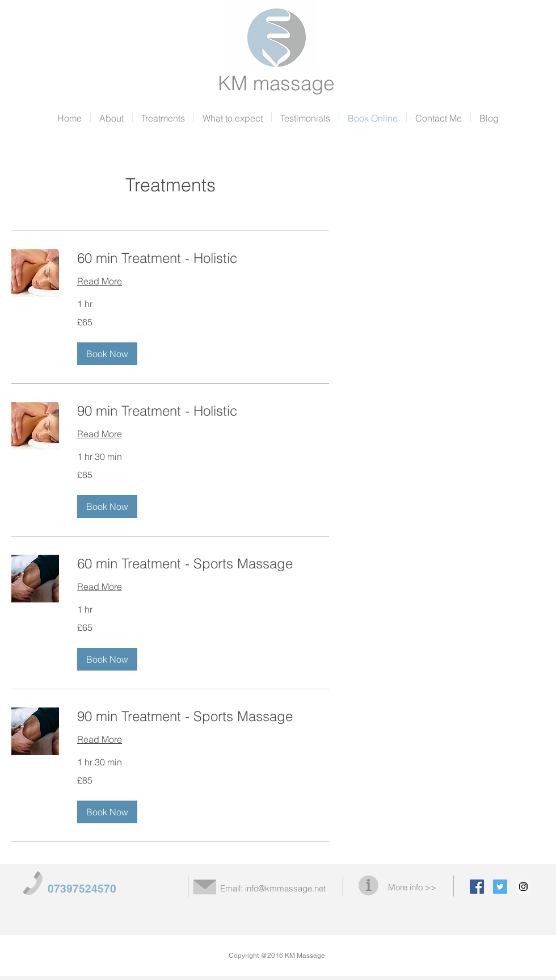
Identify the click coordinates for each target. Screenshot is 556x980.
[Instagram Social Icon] (523, 887)
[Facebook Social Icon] (477, 887)
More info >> (412, 887)
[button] (107, 354)
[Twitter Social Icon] (500, 887)
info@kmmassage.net (285, 888)
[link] (203, 258)
